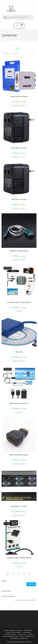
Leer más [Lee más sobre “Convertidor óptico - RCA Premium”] (19, 311)
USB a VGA (19, 352)
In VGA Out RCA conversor (19, 96)
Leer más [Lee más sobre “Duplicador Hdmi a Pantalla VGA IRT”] (19, 567)
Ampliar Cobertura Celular (13, 632)
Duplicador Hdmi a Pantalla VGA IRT (19, 558)
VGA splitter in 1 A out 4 (19, 506)
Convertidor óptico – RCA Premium (19, 302)
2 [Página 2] (13, 574)
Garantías (19, 630)
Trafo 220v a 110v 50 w (19, 199)
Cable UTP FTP (28, 630)
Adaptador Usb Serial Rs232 (19, 251)
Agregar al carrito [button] (19, 105)
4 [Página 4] (24, 574)
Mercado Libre (30, 636)
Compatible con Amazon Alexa (19, 638)
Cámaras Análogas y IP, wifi (10, 636)
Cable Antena (27, 632)
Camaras (30, 634)
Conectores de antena (10, 634)
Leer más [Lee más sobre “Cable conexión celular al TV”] (19, 412)
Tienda (22, 636)
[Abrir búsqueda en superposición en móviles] (18, 17)
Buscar (4, 581)
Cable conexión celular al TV (19, 403)
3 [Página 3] (19, 574)
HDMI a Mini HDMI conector (19, 455)
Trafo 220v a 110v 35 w (19, 148)
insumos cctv (22, 634)
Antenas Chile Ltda (9, 630)
